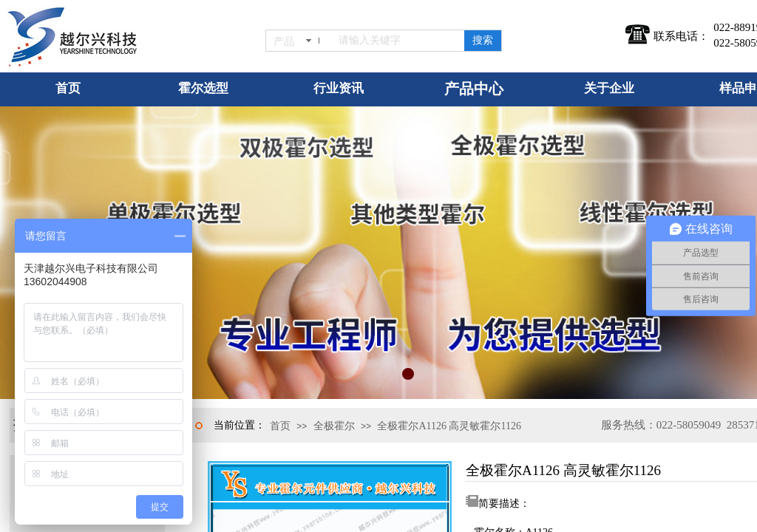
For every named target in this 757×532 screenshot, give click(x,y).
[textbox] (398, 41)
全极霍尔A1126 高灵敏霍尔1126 (449, 426)
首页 (280, 426)
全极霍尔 (334, 426)
